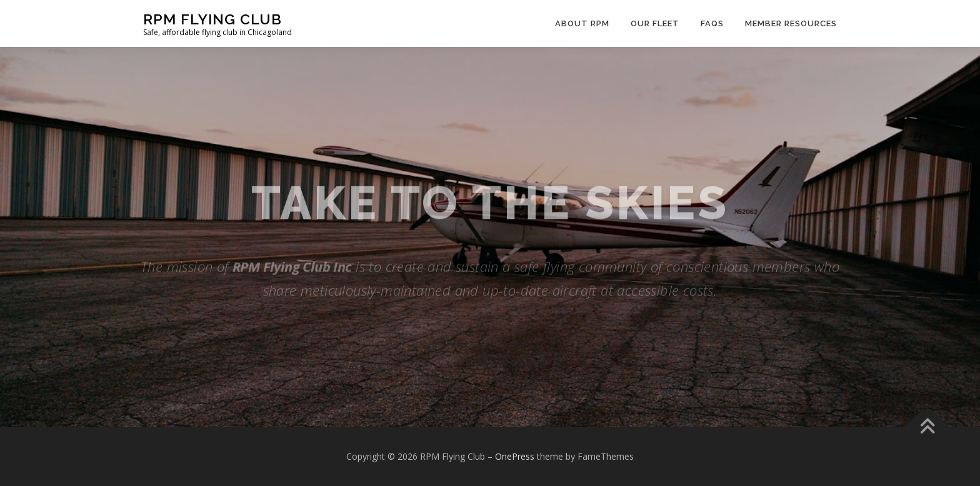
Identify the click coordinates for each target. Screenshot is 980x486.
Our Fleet (655, 23)
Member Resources (791, 23)
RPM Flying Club (212, 19)
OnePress (515, 456)
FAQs (712, 23)
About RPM (582, 23)
